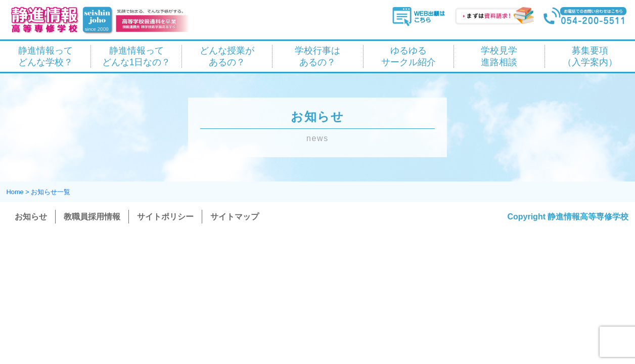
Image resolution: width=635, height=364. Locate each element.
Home (15, 192)
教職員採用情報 (92, 217)
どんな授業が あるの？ (227, 56)
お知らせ (31, 217)
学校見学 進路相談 (499, 56)
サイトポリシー (165, 217)
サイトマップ (235, 217)
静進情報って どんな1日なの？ (137, 56)
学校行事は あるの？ (317, 56)
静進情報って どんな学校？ (46, 56)
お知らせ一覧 (51, 192)
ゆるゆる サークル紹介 (409, 56)
